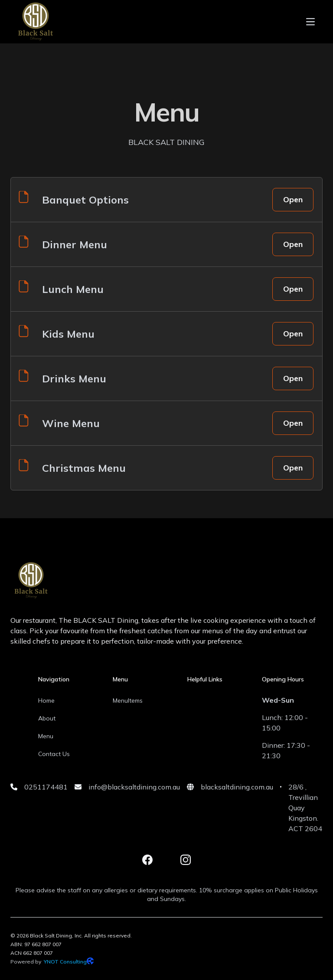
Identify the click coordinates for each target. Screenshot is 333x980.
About (47, 718)
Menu (46, 736)
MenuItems (128, 700)
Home (46, 700)
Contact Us (54, 754)
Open (293, 199)
